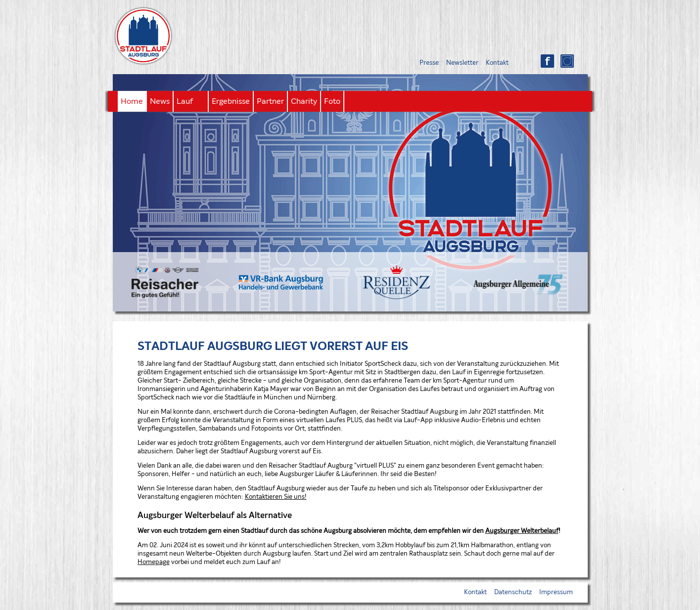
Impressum (556, 592)
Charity (304, 101)
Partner (270, 101)
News (160, 101)
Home (132, 101)
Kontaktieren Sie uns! (276, 497)
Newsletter (462, 63)
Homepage (154, 562)
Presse (429, 63)
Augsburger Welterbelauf (522, 531)
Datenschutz (513, 592)
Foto (332, 101)
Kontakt (497, 63)
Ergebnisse (231, 101)
